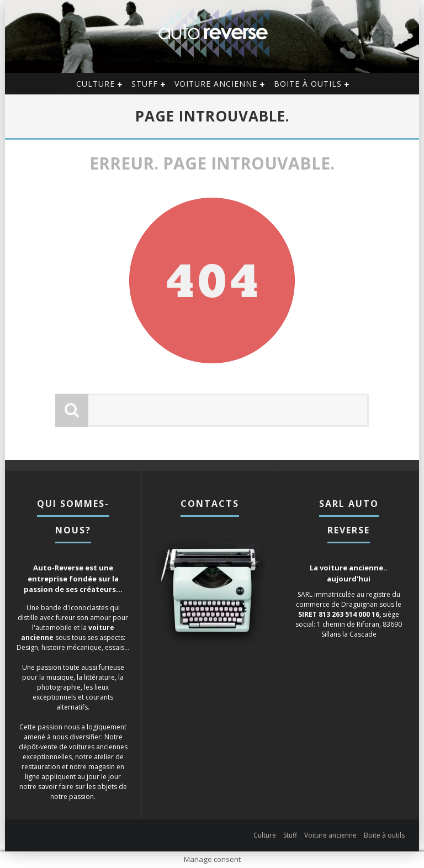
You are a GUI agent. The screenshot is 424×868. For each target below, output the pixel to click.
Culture (96, 84)
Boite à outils (308, 84)
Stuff (145, 84)
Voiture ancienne (216, 84)
